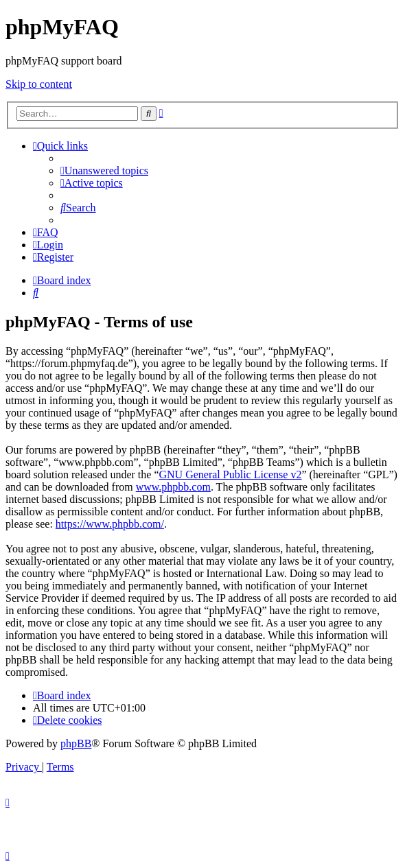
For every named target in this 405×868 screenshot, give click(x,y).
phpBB (76, 743)
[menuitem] (104, 171)
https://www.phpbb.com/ (110, 524)
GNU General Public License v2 (230, 474)
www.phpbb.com (173, 487)
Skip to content (39, 84)
